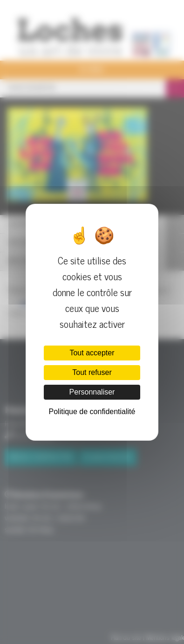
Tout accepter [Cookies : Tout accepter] (92, 353)
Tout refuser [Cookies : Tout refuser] (92, 372)
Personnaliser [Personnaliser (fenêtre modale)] (92, 392)
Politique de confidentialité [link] (92, 412)
